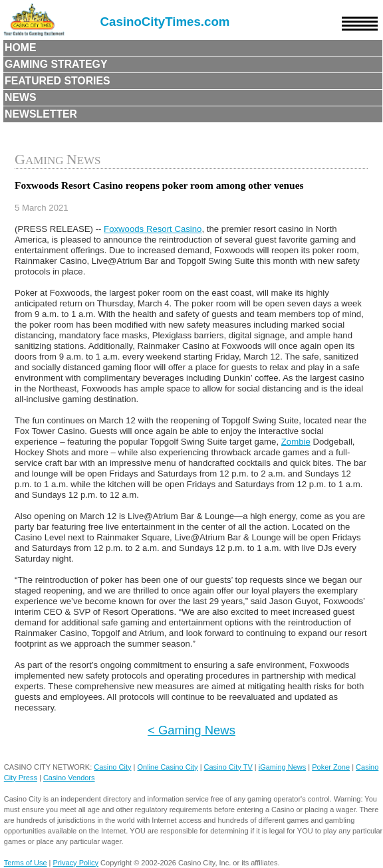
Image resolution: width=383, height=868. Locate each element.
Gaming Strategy (56, 64)
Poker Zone (331, 767)
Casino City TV (228, 767)
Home (21, 48)
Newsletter (41, 114)
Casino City (112, 767)
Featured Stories (58, 81)
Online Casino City (167, 767)
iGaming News (283, 767)
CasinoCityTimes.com (165, 22)
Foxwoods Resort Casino (153, 229)
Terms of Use (26, 863)
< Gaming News (191, 730)
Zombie (296, 442)
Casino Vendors (69, 778)
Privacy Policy (76, 863)
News (21, 97)
